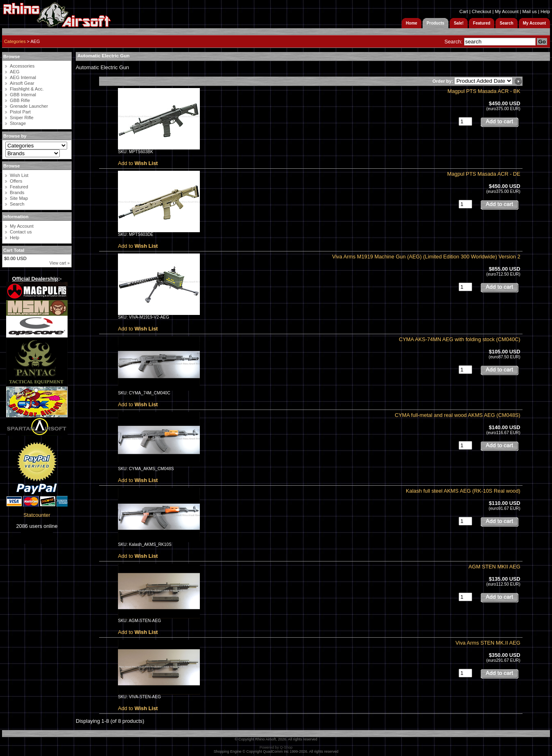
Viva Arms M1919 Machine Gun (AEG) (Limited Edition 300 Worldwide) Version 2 (426, 257)
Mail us (529, 11)
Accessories (22, 66)
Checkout (481, 11)
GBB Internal (23, 95)
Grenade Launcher (29, 106)
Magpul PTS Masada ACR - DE (484, 174)
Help (545, 11)
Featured (19, 187)
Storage (18, 123)
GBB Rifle (20, 100)
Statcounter (37, 515)
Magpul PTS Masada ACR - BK (484, 91)
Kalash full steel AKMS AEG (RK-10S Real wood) (463, 491)
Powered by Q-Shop (276, 747)
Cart (464, 11)
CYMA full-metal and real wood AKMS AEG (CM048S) (458, 415)
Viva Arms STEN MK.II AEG (488, 643)
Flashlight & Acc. (27, 89)
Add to (138, 163)
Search (17, 204)
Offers (16, 181)
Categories (15, 41)
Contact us (21, 232)
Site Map (19, 198)
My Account (507, 11)
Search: (453, 42)
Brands (17, 192)
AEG (15, 72)
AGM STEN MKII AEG (494, 567)
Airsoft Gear (22, 83)
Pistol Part (20, 112)
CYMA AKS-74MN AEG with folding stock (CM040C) (460, 339)
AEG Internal (23, 77)
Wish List (19, 175)
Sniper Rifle (22, 118)
